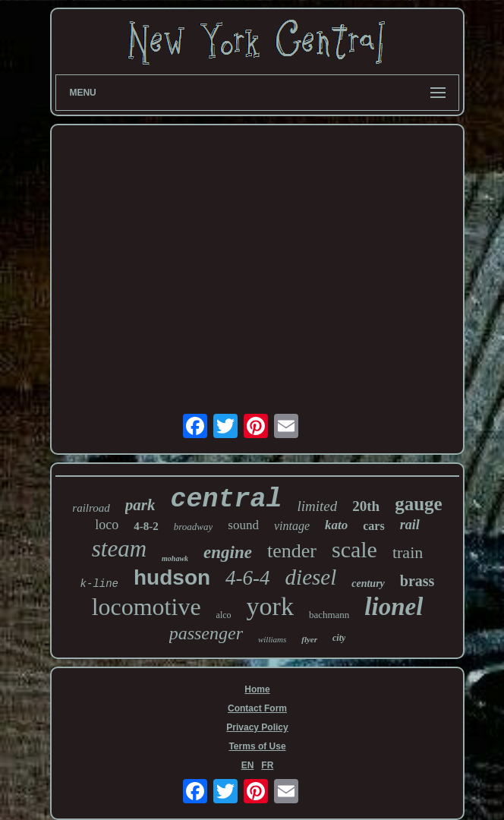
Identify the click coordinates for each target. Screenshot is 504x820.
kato (336, 525)
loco (107, 525)
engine (228, 552)
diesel (311, 577)
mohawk (175, 558)
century (368, 583)
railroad (91, 508)
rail (410, 525)
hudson (172, 577)
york (270, 606)
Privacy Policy (257, 727)
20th (366, 506)
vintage (292, 526)
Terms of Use (257, 746)
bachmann (329, 615)
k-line (99, 584)
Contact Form (257, 708)
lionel (394, 607)
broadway (194, 527)
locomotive (146, 607)
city (339, 638)
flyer (309, 639)
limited (317, 506)
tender (292, 551)
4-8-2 (146, 526)
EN (248, 765)
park (140, 505)
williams (272, 639)
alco (224, 615)
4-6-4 (247, 578)
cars (373, 526)
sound (243, 525)
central (226, 500)
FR (267, 765)
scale (354, 549)
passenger (206, 633)
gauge (419, 504)
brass (417, 581)
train (408, 552)
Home (257, 689)
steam (119, 549)
